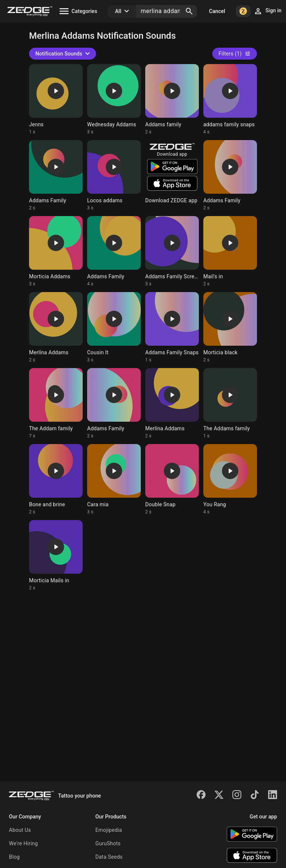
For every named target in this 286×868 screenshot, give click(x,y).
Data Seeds (109, 857)
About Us (20, 830)
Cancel (217, 11)
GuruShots (108, 843)
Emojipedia (109, 830)
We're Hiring (23, 843)
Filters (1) (235, 54)
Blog (14, 857)
